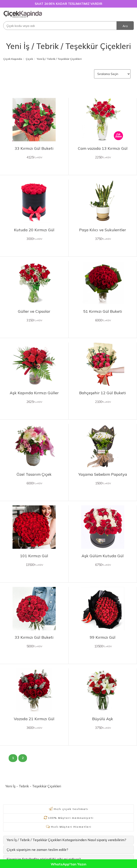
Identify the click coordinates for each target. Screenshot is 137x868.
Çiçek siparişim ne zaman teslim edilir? (37, 850)
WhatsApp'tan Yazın (68, 864)
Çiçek (29, 59)
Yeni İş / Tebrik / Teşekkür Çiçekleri (69, 46)
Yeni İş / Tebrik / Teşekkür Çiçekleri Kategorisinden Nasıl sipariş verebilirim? (66, 840)
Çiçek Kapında (13, 59)
